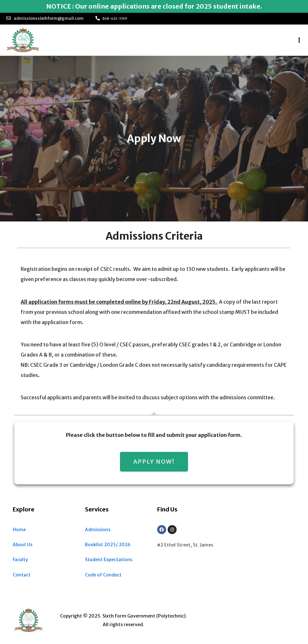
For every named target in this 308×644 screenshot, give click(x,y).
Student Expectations (109, 560)
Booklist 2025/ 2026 (108, 545)
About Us (23, 545)
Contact (22, 575)
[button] (154, 462)
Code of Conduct (103, 575)
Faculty (20, 560)
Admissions (98, 530)
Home (19, 530)
